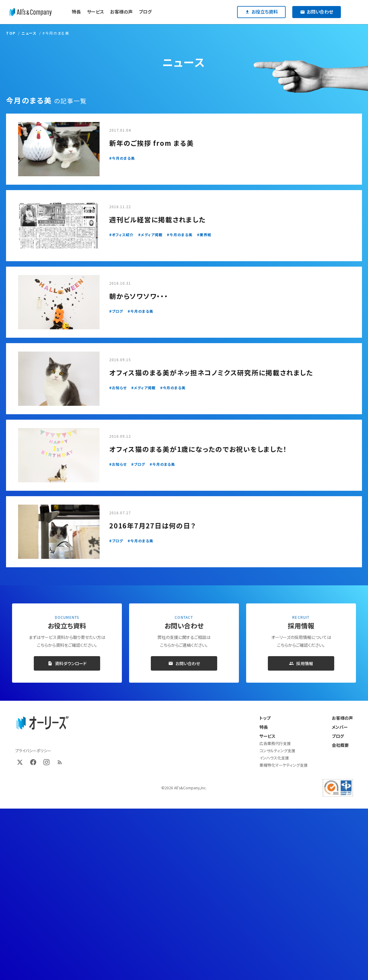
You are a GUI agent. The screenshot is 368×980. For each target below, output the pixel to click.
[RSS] (60, 762)
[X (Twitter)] (20, 762)
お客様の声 (342, 718)
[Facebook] (33, 762)
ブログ (338, 736)
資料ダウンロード (67, 663)
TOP (11, 33)
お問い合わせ (184, 663)
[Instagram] (46, 762)
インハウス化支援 (274, 758)
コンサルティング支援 (277, 751)
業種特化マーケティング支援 (284, 765)
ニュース (29, 33)
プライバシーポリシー (33, 751)
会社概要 (340, 745)
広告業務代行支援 (275, 743)
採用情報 (301, 663)
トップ (265, 718)
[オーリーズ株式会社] (30, 12)
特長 (264, 727)
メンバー (340, 727)
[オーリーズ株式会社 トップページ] (42, 723)
